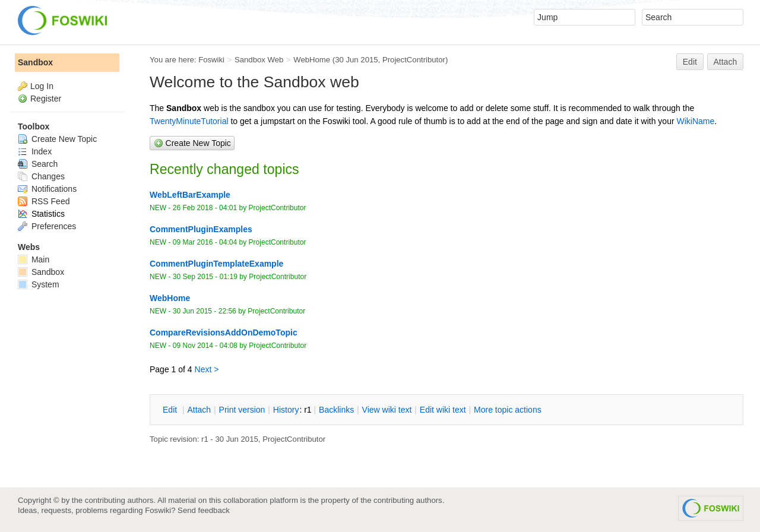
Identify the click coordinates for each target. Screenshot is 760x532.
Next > (207, 369)
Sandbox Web (259, 60)
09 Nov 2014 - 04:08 (205, 346)
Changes (41, 176)
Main (34, 259)
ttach (199, 410)
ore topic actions (508, 410)
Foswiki (211, 60)
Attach (726, 62)
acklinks (336, 410)
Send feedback (204, 510)
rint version (242, 410)
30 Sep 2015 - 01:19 (205, 277)
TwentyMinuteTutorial (189, 121)
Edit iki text (443, 410)
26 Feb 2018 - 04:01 (205, 208)
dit (171, 410)
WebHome (312, 60)
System (39, 284)
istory (286, 410)
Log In (42, 86)
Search (38, 164)
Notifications (47, 189)
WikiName (695, 121)
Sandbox (35, 62)
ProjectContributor (414, 60)
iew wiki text (387, 410)
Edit (690, 62)
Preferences (47, 226)
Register (46, 99)
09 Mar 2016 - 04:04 (205, 242)
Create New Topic (57, 139)
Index (35, 151)
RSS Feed (44, 201)
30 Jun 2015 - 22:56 (205, 311)
